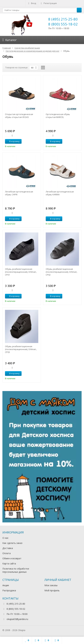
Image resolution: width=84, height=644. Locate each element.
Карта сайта (9, 563)
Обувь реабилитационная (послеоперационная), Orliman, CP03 (21, 349)
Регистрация (48, 3)
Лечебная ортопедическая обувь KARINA (60, 193)
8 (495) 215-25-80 (63, 19)
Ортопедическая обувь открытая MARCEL (58, 116)
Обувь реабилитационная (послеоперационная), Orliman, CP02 (61, 272)
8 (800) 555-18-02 (63, 24)
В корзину (13, 141)
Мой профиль (52, 590)
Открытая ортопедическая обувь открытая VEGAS (19, 116)
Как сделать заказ (12, 543)
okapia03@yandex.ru (17, 619)
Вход (32, 3)
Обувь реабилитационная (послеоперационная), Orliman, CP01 (21, 272)
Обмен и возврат (12, 558)
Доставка (8, 548)
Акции (6, 585)
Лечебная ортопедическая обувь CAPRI (19, 193)
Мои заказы (51, 585)
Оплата (7, 553)
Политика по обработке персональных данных (16, 570)
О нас (5, 538)
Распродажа (9, 590)
